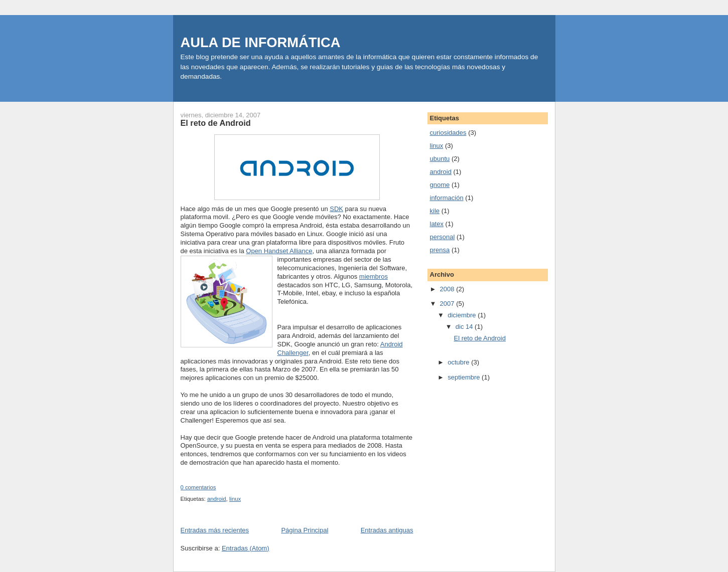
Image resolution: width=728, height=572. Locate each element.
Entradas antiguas (387, 530)
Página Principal (305, 530)
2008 (448, 289)
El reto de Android (216, 123)
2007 (448, 304)
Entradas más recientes (215, 530)
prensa (440, 250)
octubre (459, 362)
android (217, 499)
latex (437, 224)
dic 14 (465, 327)
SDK (336, 209)
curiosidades (448, 133)
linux (235, 499)
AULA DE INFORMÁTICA (261, 42)
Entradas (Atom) (246, 548)
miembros (374, 276)
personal (443, 237)
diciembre (463, 315)
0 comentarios (198, 487)
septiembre (465, 377)
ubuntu (440, 159)
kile (435, 211)
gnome (440, 185)
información (447, 198)
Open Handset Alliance (279, 251)
